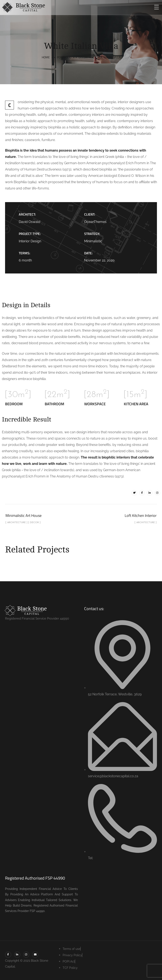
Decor (83, 57)
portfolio (64, 57)
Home (46, 57)
